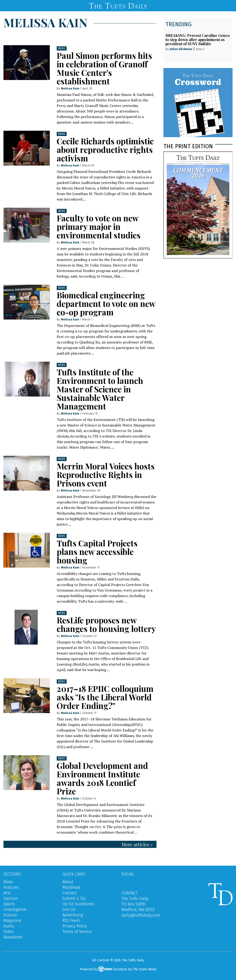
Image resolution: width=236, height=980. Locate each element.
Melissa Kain (70, 88)
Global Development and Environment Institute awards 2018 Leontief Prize (102, 778)
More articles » (137, 844)
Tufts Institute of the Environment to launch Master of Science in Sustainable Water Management (100, 389)
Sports (9, 904)
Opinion (11, 898)
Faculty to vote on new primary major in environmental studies (99, 226)
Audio (9, 926)
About (68, 882)
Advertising (73, 915)
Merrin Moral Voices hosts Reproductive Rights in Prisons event (106, 475)
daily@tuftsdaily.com (141, 915)
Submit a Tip (74, 898)
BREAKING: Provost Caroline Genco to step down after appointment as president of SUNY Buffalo (198, 40)
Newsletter (13, 937)
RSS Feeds (71, 921)
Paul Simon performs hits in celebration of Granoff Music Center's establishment (104, 68)
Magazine (12, 921)
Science (10, 915)
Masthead (71, 887)
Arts (7, 893)
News (62, 48)
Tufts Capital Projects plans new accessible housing (97, 552)
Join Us (69, 909)
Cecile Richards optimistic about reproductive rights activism (105, 150)
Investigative (15, 909)
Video (9, 932)
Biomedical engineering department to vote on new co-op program (106, 303)
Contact (69, 893)
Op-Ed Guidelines (78, 904)
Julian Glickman (181, 49)
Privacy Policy (75, 926)
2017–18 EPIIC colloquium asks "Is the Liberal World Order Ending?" (105, 697)
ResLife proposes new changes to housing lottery (106, 624)
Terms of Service (77, 932)
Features (11, 887)
